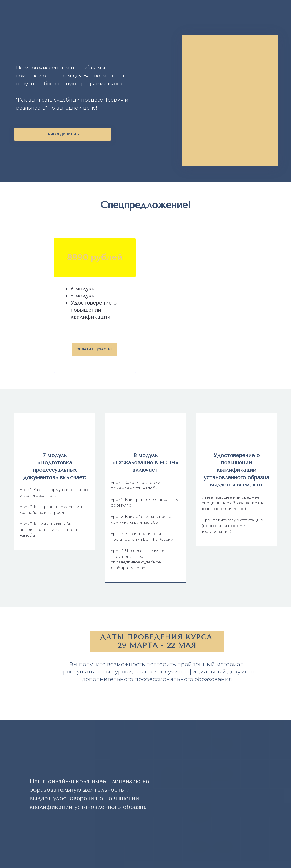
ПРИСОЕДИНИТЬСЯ (63, 134)
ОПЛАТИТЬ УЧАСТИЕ (95, 349)
